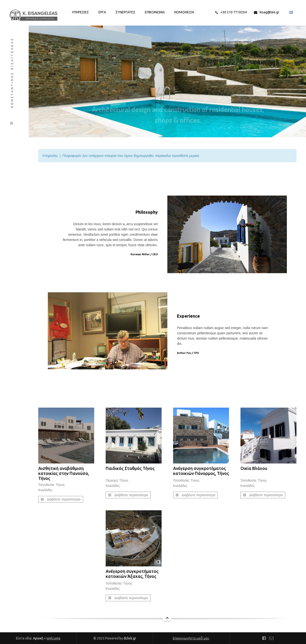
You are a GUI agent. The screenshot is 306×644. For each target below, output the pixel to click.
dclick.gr (130, 638)
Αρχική (38, 638)
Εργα (102, 12)
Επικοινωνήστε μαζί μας (191, 638)
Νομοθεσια (184, 12)
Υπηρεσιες (80, 12)
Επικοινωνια (155, 12)
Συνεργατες (125, 12)
